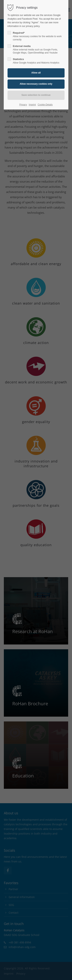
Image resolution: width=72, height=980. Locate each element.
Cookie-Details (45, 105)
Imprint (32, 105)
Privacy (23, 105)
